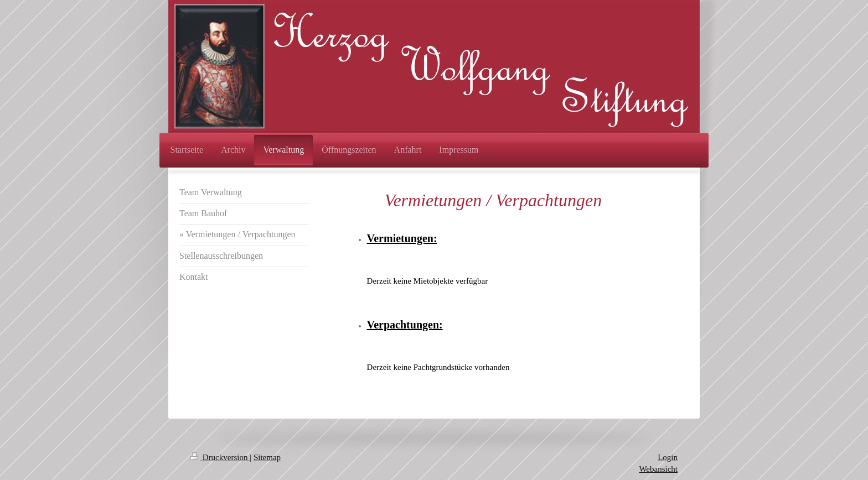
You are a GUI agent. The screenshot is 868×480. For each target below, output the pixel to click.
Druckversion (220, 457)
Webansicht (658, 469)
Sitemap (267, 457)
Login (668, 457)
